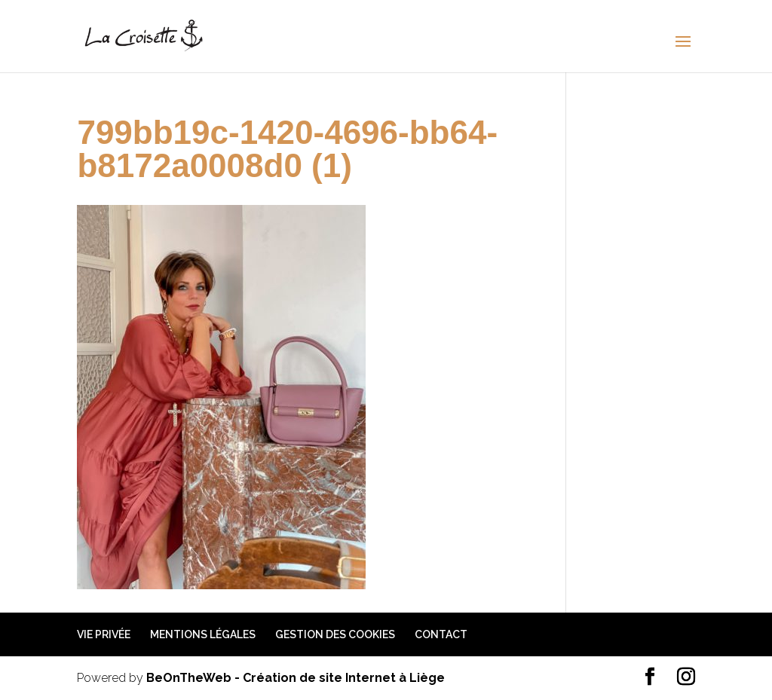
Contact (441, 634)
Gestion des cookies (335, 634)
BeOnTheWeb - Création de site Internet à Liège (296, 678)
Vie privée (104, 634)
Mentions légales (203, 634)
